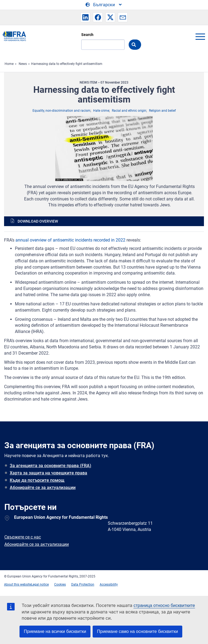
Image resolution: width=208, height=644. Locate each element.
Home (9, 64)
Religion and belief (162, 111)
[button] (85, 17)
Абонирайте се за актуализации (43, 488)
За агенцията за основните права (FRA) (51, 466)
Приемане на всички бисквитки (55, 631)
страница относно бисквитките (164, 605)
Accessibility (109, 584)
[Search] (103, 45)
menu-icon (200, 37)
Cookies (60, 584)
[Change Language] (104, 5)
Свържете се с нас (23, 537)
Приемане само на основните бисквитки (137, 631)
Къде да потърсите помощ (37, 480)
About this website (18, 584)
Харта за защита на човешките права (48, 473)
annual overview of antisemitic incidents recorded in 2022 (70, 240)
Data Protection (83, 584)
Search (87, 35)
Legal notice (40, 584)
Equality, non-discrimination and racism (61, 111)
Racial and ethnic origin (129, 111)
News (23, 64)
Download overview (38, 221)
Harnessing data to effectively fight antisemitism (67, 64)
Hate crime (101, 111)
